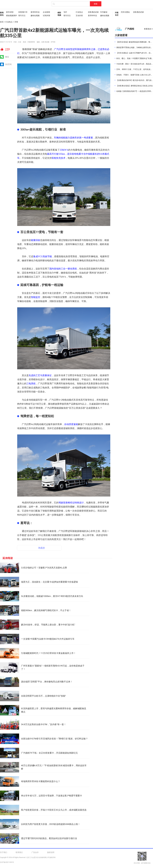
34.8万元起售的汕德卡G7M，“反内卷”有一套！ (44, 724)
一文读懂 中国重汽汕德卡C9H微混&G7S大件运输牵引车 (48, 639)
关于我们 (4, 852)
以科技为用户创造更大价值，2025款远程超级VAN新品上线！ (51, 824)
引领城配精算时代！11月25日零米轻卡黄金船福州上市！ (48, 653)
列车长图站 (125, 12)
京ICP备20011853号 (7, 862)
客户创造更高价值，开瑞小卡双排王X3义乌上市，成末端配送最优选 (54, 810)
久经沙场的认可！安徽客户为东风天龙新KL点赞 (44, 568)
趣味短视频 (35, 16)
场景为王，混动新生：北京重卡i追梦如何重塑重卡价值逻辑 (49, 582)
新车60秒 (10, 12)
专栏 (65, 12)
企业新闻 (46, 12)
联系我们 (19, 852)
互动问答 (79, 16)
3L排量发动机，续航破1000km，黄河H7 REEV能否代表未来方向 (52, 596)
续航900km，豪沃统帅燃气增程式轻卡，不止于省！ (46, 610)
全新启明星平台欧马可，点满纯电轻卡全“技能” (43, 696)
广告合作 (35, 852)
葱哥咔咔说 (35, 12)
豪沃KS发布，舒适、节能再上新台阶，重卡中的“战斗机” (48, 625)
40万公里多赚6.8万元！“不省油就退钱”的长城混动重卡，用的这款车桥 (54, 767)
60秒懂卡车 (23, 12)
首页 (2, 22)
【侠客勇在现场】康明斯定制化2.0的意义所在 (134, 86)
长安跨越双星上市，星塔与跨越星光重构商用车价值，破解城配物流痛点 (54, 710)
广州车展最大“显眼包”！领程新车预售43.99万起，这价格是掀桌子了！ (53, 667)
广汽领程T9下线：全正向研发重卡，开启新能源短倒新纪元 (49, 753)
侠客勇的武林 (93, 12)
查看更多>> (148, 29)
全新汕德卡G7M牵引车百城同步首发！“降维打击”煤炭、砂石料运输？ (54, 739)
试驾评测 (46, 16)
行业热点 (79, 12)
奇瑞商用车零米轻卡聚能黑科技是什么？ (41, 781)
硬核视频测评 (11, 16)
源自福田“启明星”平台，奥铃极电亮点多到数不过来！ (47, 682)
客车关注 (22, 16)
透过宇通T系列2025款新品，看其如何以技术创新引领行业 (49, 838)
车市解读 (104, 12)
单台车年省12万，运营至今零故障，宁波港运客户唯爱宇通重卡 (52, 796)
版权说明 (51, 852)
